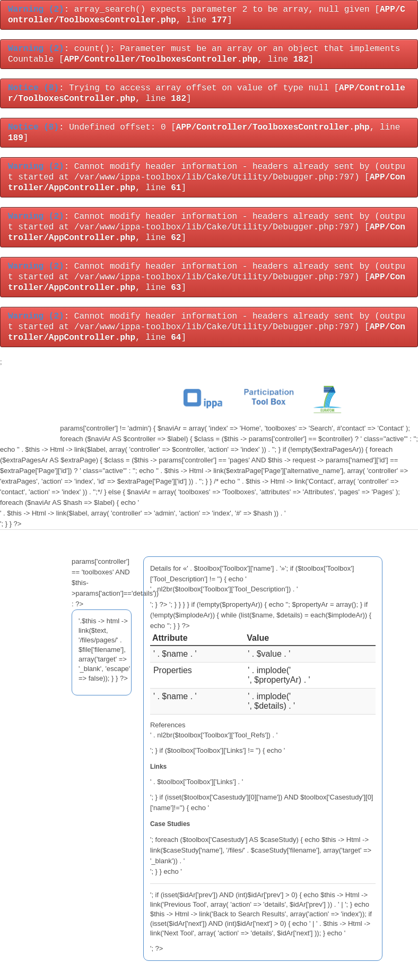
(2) (36, 10)
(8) (33, 88)
